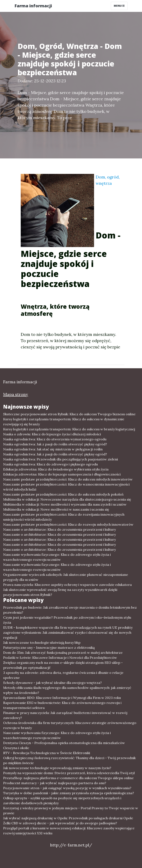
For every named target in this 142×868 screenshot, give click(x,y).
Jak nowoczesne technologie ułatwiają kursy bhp (42, 642)
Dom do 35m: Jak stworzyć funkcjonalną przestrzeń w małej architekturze (63, 653)
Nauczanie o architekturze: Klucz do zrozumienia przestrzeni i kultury (59, 529)
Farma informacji (33, 6)
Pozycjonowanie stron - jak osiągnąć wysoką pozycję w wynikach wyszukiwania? (67, 788)
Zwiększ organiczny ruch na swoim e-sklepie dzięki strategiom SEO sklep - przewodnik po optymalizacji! (63, 665)
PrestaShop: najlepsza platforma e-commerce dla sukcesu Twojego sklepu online (68, 778)
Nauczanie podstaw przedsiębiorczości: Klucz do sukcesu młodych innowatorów (68, 479)
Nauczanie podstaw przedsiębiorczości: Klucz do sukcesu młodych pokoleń (63, 494)
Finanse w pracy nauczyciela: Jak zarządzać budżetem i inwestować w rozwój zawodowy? (65, 715)
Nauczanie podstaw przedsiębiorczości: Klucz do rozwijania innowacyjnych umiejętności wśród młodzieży (64, 517)
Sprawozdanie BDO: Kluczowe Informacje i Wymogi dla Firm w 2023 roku (62, 698)
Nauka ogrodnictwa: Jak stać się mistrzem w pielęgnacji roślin (53, 449)
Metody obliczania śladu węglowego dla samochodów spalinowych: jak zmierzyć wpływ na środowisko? (67, 690)
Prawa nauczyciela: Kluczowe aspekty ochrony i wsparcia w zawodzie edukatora (67, 585)
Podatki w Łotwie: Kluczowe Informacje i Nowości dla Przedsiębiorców (60, 658)
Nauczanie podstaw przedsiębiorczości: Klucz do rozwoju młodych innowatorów (68, 524)
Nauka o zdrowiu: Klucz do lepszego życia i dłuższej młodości (52, 434)
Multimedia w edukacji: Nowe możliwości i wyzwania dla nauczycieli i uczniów (65, 504)
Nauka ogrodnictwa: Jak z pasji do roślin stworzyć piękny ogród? (55, 444)
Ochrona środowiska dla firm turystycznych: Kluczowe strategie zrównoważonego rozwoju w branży (70, 725)
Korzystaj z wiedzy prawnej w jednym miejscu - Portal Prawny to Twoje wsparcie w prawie (71, 811)
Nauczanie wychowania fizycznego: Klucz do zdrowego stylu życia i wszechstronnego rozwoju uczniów (57, 557)
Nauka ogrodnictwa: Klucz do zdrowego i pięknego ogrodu (50, 464)
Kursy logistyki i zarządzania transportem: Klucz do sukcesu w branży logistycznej (69, 429)
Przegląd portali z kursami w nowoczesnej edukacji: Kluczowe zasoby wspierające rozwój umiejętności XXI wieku (69, 831)
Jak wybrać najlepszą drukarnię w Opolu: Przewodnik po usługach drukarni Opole (68, 818)
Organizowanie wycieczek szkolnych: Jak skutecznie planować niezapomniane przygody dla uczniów (66, 577)
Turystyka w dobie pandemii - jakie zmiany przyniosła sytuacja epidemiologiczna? (69, 793)
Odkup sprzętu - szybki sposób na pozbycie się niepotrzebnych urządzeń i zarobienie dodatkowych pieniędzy (62, 800)
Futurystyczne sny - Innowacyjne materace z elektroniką (49, 647)
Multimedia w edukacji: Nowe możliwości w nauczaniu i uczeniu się (56, 509)
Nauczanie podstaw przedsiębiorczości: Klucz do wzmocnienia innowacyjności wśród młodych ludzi (66, 487)
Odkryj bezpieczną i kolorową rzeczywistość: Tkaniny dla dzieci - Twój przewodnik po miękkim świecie (69, 760)
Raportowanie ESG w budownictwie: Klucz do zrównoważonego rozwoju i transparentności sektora (62, 705)
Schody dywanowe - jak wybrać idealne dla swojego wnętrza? (52, 683)
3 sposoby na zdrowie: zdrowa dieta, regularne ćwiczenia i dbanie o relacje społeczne (63, 675)
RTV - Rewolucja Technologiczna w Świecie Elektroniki (47, 753)
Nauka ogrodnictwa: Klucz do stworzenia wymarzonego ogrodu (55, 439)
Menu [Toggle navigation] (119, 6)
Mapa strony (16, 394)
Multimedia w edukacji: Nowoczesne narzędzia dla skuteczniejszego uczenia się (67, 499)
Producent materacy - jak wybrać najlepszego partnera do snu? (55, 783)
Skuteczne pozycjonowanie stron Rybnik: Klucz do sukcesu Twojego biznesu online (69, 414)
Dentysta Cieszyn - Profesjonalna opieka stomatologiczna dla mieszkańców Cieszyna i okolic (64, 745)
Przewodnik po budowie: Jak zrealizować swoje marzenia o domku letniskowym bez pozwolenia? (70, 610)
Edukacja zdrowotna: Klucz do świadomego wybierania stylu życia (56, 469)
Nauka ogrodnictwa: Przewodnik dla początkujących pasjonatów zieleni (61, 459)
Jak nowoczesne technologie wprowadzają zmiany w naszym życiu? (57, 768)
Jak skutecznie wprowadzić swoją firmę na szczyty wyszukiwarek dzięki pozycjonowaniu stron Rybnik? (60, 592)
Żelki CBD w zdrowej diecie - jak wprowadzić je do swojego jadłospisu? (60, 823)
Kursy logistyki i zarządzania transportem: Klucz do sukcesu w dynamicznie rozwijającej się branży (64, 422)
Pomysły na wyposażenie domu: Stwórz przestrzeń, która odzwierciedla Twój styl (69, 773)
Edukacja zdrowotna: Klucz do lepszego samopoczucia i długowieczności (62, 474)
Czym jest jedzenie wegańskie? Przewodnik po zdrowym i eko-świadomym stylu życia (67, 620)
